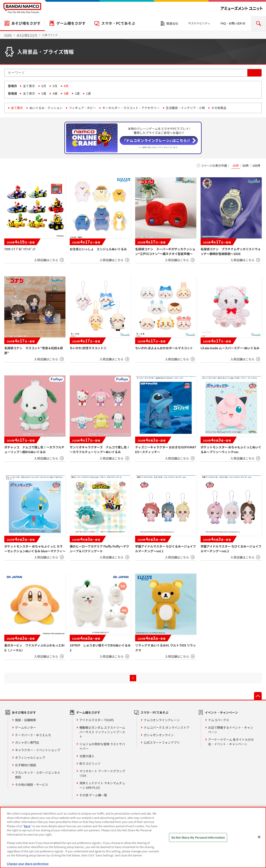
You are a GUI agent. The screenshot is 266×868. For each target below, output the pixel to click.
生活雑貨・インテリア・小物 (185, 108)
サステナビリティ (199, 23)
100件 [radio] (256, 165)
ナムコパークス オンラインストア (167, 727)
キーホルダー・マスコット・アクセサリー (131, 108)
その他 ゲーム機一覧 (93, 795)
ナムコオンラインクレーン (162, 720)
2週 (77, 93)
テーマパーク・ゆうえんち (33, 735)
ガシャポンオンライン (159, 735)
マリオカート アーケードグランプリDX (102, 773)
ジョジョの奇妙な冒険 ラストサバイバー (102, 746)
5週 (44, 93)
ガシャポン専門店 (27, 742)
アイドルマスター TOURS (97, 720)
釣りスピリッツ (90, 763)
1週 (88, 93)
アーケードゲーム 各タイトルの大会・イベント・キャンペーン (231, 742)
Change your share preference (28, 864)
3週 (66, 93)
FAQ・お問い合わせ (233, 23)
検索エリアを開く (258, 23)
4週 (55, 93)
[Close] (259, 837)
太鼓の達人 (87, 756)
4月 (66, 86)
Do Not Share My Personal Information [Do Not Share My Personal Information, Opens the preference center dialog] (198, 837)
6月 (44, 86)
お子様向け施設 (26, 765)
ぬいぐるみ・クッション (46, 108)
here (27, 826)
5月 (55, 86)
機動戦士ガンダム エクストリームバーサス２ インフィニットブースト (102, 732)
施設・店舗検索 (26, 720)
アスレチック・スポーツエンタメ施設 (38, 775)
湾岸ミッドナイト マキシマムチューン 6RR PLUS (102, 785)
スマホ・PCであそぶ (118, 23)
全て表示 (29, 86)
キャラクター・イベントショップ (38, 750)
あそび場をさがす (26, 23)
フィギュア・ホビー (82, 108)
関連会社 (172, 23)
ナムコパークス (219, 720)
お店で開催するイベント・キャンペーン (231, 730)
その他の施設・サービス (32, 785)
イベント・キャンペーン (221, 712)
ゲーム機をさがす (71, 23)
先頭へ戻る (258, 696)
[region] (133, 838)
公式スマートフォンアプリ (162, 742)
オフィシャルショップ (30, 757)
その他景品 (219, 108)
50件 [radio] (246, 165)
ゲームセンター (26, 727)
